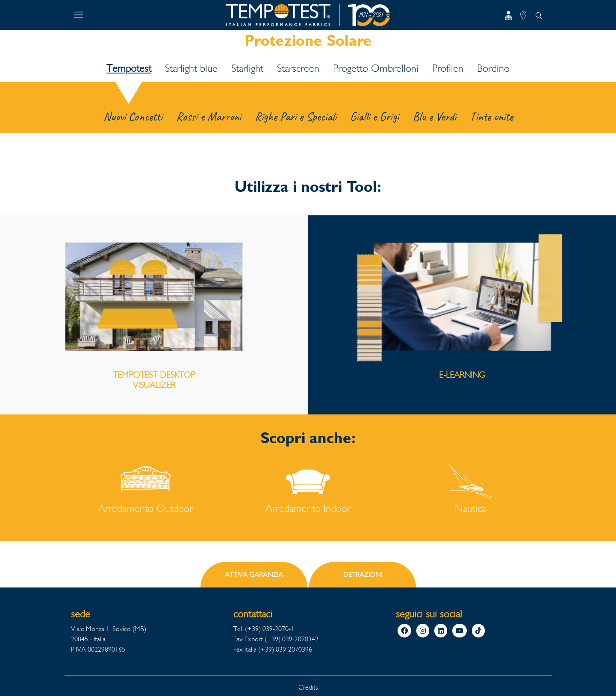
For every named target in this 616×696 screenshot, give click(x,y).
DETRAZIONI (363, 574)
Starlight (247, 68)
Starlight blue (191, 68)
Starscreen (298, 68)
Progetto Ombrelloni (376, 68)
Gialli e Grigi (374, 116)
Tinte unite (491, 116)
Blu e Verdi (434, 116)
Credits (308, 687)
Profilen (448, 68)
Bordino (493, 68)
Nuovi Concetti (133, 116)
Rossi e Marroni (209, 116)
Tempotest (129, 68)
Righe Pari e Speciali (296, 116)
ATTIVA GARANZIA (254, 574)
